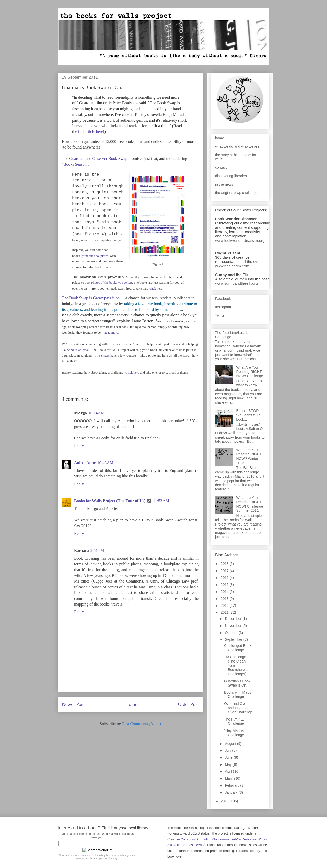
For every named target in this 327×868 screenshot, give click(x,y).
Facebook (223, 299)
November (233, 626)
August (231, 744)
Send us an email (78, 350)
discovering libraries (231, 176)
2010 (225, 801)
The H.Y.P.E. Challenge (234, 721)
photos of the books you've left (112, 283)
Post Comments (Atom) (142, 724)
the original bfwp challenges (237, 193)
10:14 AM (96, 413)
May (229, 764)
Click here (132, 373)
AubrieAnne (85, 463)
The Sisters (102, 355)
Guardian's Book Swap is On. (237, 683)
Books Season (75, 164)
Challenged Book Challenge (238, 648)
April (229, 771)
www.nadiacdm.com (232, 266)
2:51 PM (97, 550)
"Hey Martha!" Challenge (235, 733)
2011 (225, 612)
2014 (225, 592)
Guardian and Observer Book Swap (98, 159)
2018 (225, 564)
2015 (225, 585)
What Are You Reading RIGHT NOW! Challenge (250, 372)
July (229, 750)
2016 (225, 578)
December (233, 619)
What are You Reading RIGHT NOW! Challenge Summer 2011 (250, 504)
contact (221, 167)
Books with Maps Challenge (238, 695)
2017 (225, 571)
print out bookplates (95, 256)
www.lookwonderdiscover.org (240, 240)
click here (156, 288)
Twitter (220, 315)
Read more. (111, 332)
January (232, 792)
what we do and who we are (237, 146)
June (229, 757)
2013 (225, 599)
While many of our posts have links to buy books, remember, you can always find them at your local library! (97, 857)
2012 (225, 606)
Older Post (188, 704)
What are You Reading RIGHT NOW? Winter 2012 (249, 456)
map (132, 277)
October (232, 633)
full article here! (91, 132)
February (232, 785)
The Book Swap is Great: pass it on (91, 298)
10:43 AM (105, 463)
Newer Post (73, 704)
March (230, 778)
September (234, 639)
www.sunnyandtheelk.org (236, 283)
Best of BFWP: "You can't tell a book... (248, 415)
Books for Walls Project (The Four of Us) (110, 501)
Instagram (223, 307)
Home (131, 704)
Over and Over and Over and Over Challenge (238, 708)
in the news (224, 184)
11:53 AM (161, 501)
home (220, 138)
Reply (79, 446)
